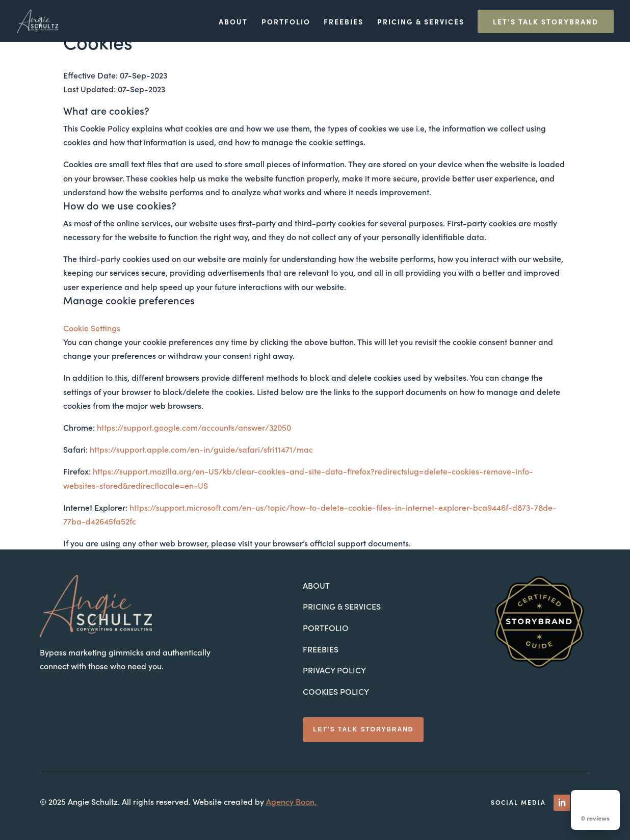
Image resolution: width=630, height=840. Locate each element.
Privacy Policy (334, 670)
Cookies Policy (336, 691)
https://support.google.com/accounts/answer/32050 (194, 427)
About (233, 22)
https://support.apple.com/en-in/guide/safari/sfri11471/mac (201, 449)
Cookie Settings (92, 328)
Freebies (344, 22)
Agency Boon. (291, 801)
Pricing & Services (421, 22)
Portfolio (286, 22)
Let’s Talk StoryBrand (546, 21)
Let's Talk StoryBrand (363, 729)
